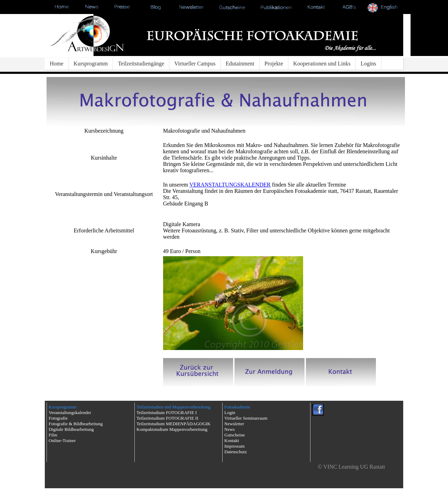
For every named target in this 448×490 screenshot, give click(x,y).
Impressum (234, 446)
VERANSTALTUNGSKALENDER (230, 185)
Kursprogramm (91, 64)
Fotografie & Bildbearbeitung (76, 424)
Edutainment (240, 64)
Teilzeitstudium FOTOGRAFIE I (167, 412)
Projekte (274, 64)
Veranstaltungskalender (70, 412)
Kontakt (232, 440)
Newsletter (234, 424)
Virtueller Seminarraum (246, 418)
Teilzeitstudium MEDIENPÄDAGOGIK (174, 424)
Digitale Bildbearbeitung (71, 429)
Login (230, 412)
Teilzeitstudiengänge (141, 64)
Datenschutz (236, 452)
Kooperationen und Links (322, 64)
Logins (368, 64)
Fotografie (58, 418)
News (230, 429)
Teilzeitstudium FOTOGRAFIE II (167, 418)
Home (57, 64)
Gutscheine (234, 435)
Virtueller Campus (195, 64)
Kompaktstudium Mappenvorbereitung (172, 429)
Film (53, 435)
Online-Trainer (62, 440)
